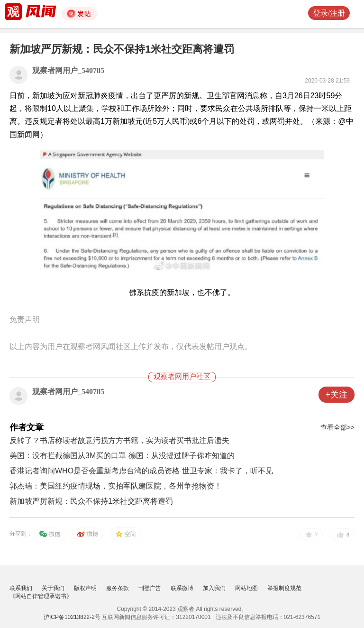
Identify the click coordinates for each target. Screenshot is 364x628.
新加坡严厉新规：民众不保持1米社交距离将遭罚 (91, 501)
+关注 (337, 395)
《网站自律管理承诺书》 (41, 596)
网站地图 (246, 588)
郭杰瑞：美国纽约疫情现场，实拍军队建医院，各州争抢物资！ (116, 486)
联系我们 (21, 588)
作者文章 (27, 427)
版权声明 (85, 588)
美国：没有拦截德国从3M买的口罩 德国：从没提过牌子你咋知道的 (122, 456)
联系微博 (182, 588)
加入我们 (214, 588)
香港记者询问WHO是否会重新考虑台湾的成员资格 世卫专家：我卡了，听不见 (141, 471)
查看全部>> (337, 427)
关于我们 (53, 588)
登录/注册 (329, 13)
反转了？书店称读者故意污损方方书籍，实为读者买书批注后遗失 (119, 440)
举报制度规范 (284, 588)
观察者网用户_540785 (68, 70)
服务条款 (118, 588)
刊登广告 (150, 588)
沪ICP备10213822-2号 (72, 617)
